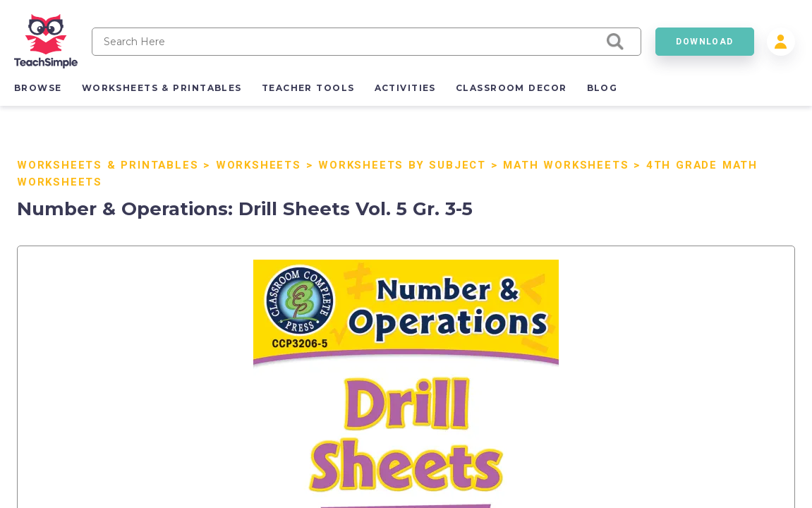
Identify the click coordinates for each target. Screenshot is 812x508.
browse (38, 88)
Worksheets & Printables (108, 165)
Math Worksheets (566, 165)
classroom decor (511, 88)
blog (602, 88)
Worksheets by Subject (402, 165)
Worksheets (259, 165)
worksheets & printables (162, 88)
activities (405, 88)
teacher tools (308, 88)
